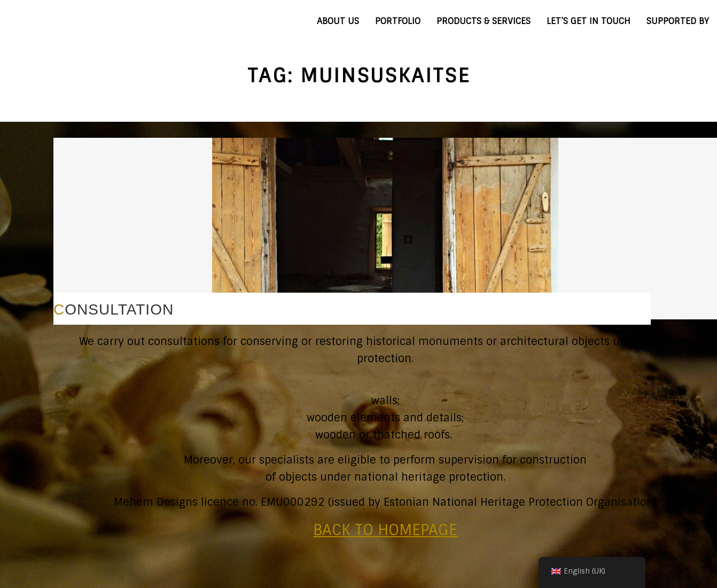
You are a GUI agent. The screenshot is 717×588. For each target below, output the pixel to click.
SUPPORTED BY (678, 21)
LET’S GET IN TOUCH (589, 21)
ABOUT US (338, 21)
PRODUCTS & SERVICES (484, 21)
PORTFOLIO (398, 21)
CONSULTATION (114, 309)
